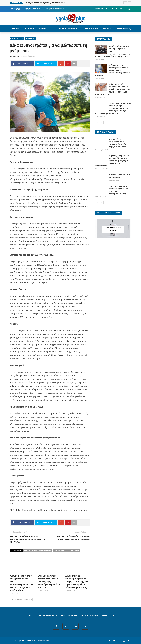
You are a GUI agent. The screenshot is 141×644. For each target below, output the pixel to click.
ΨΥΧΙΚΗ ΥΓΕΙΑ (123, 29)
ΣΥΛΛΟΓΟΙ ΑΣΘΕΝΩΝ (89, 615)
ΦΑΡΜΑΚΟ (108, 29)
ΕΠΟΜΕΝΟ (28, 599)
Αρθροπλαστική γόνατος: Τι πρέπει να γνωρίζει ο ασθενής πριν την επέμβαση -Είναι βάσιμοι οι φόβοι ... (113, 89)
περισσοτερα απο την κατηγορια (66, 550)
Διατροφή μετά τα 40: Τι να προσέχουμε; (120, 176)
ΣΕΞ (52, 29)
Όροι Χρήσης (15, 9)
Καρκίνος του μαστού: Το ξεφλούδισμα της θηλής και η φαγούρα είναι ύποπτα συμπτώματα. (112, 161)
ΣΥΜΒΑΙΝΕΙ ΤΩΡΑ (30, 39)
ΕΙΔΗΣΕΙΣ (16, 29)
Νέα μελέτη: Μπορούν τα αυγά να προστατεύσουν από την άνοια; (73, 538)
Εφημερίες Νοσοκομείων (33, 9)
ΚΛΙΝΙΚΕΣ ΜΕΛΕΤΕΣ (90, 29)
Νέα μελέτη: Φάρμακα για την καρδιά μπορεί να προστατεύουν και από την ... (28, 539)
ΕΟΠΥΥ (30, 615)
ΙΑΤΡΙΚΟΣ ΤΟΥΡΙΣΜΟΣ (68, 29)
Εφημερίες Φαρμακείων (55, 9)
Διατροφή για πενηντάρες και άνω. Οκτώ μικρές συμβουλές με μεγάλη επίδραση (120, 143)
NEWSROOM (14, 56)
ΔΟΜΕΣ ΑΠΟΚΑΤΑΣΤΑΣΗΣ (47, 615)
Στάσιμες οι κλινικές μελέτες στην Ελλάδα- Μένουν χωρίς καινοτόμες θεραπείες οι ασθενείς (49, 582)
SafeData (45, 641)
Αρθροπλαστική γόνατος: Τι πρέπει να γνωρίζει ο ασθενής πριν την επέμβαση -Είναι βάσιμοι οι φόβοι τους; (77, 582)
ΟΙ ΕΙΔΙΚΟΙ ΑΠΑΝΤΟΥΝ (17, 39)
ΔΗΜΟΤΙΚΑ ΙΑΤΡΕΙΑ (69, 615)
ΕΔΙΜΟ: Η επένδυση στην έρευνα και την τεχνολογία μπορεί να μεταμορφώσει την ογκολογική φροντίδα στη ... (113, 108)
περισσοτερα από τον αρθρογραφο (38, 550)
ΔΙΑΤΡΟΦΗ (29, 29)
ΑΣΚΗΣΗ (42, 29)
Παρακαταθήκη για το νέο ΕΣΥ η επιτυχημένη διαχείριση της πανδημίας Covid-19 (119, 190)
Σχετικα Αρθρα (16, 550)
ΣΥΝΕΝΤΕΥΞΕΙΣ (108, 615)
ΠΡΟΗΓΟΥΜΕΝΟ (16, 599)
